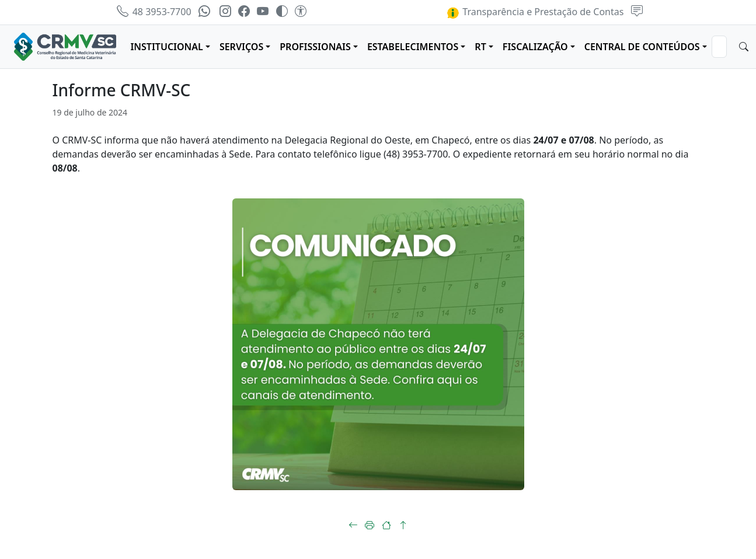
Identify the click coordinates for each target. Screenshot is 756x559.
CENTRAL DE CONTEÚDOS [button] (642, 47)
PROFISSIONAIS (315, 47)
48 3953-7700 (154, 12)
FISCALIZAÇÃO (535, 47)
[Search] (719, 47)
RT (480, 47)
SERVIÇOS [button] (241, 47)
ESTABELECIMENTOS (413, 47)
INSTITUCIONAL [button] (166, 47)
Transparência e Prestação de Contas (535, 12)
